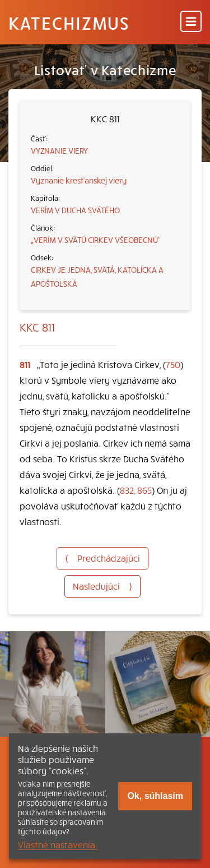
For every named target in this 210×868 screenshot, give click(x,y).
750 (173, 364)
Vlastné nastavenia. (58, 844)
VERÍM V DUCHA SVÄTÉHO (75, 210)
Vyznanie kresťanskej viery (79, 180)
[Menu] (191, 22)
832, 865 (136, 490)
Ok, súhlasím (155, 796)
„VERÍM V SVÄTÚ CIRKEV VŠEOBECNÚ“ (96, 240)
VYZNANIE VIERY (59, 150)
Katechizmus (69, 22)
